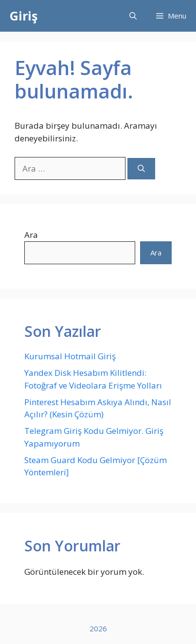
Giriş (24, 16)
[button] (133, 16)
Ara (31, 235)
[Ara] (141, 169)
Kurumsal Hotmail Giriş (70, 356)
